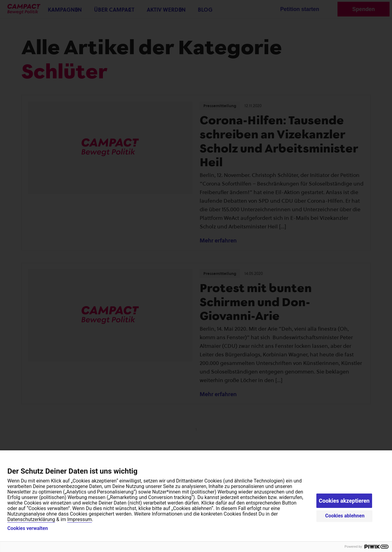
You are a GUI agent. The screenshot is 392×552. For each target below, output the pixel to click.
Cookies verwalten (28, 528)
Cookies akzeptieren (344, 501)
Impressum (80, 519)
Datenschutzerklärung (31, 519)
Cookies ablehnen (345, 516)
